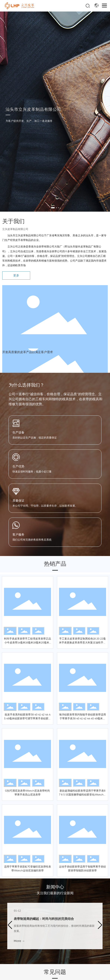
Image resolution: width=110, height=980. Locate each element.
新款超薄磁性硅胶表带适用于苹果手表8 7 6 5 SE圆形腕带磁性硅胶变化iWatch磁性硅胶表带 (83, 795)
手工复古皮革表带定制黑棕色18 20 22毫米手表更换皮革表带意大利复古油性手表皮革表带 (82, 643)
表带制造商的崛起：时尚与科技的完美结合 (44, 919)
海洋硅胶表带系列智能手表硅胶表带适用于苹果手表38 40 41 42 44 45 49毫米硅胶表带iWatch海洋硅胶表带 (82, 719)
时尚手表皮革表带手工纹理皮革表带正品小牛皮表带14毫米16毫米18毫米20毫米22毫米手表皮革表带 (28, 643)
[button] (53, 208)
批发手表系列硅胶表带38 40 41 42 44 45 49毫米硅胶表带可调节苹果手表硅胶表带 (28, 719)
